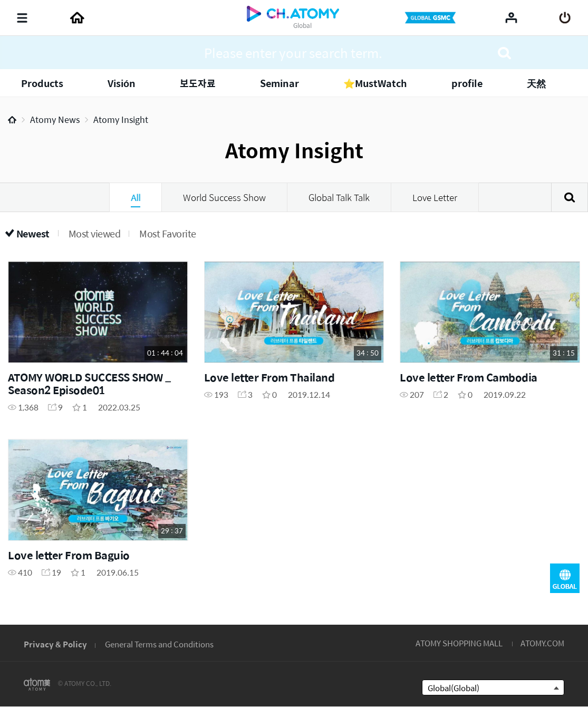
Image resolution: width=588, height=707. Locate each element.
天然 (536, 83)
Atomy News (55, 120)
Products (42, 83)
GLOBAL (565, 578)
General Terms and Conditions (159, 644)
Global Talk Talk (339, 197)
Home (12, 120)
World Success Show (224, 197)
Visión (122, 83)
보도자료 (198, 83)
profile (467, 83)
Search (570, 197)
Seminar (279, 83)
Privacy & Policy (55, 644)
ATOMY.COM (542, 643)
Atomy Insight (121, 120)
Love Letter (435, 197)
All (136, 197)
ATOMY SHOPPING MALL (459, 643)
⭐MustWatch (375, 83)
